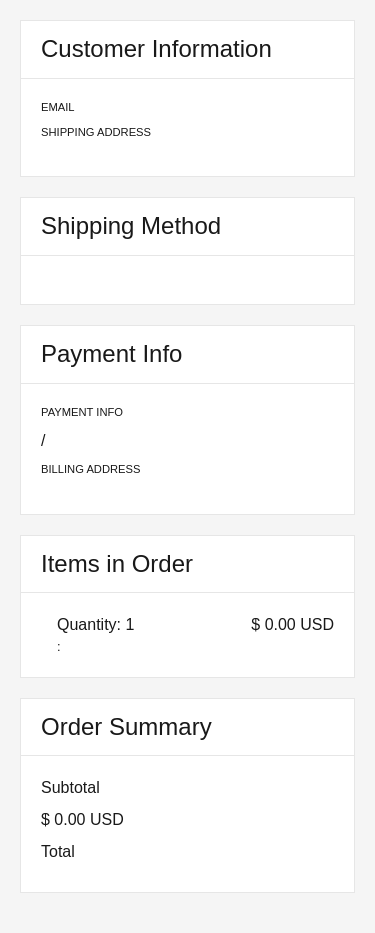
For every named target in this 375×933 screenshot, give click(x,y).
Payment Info (82, 412)
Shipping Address (96, 132)
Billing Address (90, 469)
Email (58, 107)
